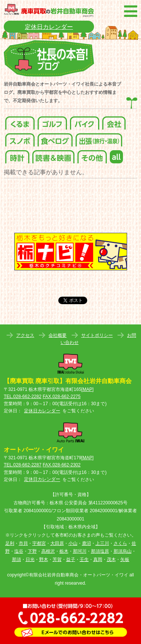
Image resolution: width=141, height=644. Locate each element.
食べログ (55, 138)
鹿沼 (86, 543)
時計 (17, 155)
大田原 (57, 543)
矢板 (125, 560)
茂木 (111, 560)
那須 (17, 560)
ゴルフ (52, 121)
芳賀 (57, 560)
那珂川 (80, 551)
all (116, 155)
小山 (73, 543)
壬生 (84, 560)
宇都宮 (39, 543)
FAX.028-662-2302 (61, 465)
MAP (87, 389)
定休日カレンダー (49, 27)
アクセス (25, 335)
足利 (10, 543)
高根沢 (48, 551)
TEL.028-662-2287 (23, 465)
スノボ (20, 138)
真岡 (98, 560)
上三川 (102, 543)
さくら (120, 543)
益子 (71, 560)
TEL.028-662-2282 (23, 397)
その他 (92, 155)
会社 (114, 121)
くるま (20, 121)
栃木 (64, 551)
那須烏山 (123, 551)
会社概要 (58, 335)
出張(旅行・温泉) (99, 138)
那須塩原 (100, 551)
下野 (32, 551)
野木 (44, 560)
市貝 (23, 543)
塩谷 (19, 551)
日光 (30, 560)
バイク (85, 121)
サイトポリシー (97, 335)
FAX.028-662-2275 (61, 397)
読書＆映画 (53, 155)
